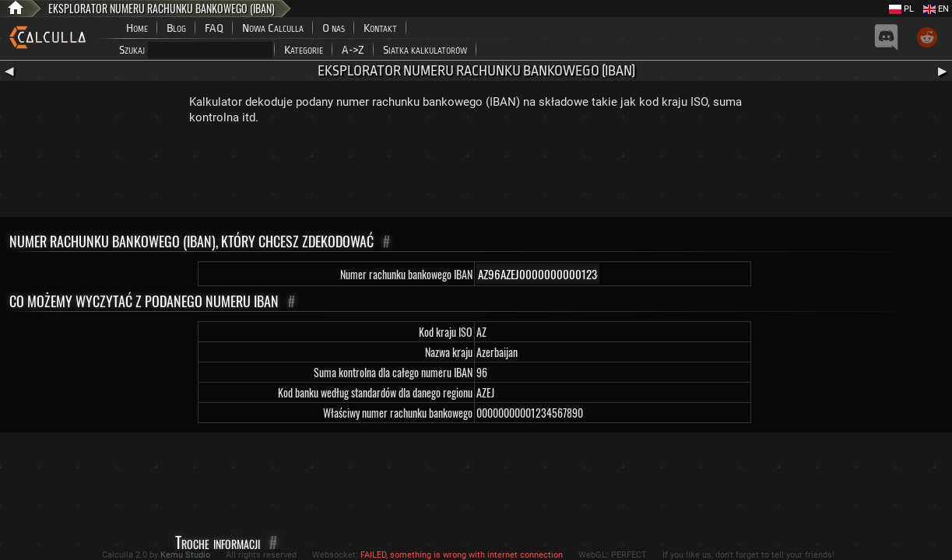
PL (901, 9)
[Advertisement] (476, 174)
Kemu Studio (185, 555)
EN (936, 9)
